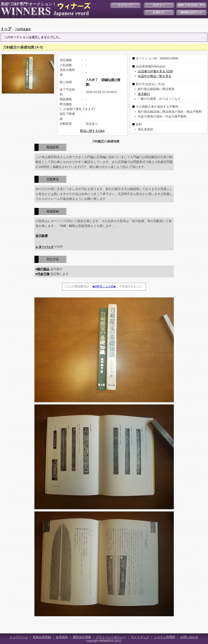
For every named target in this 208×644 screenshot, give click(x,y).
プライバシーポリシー (111, 637)
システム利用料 (165, 637)
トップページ (19, 637)
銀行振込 (43, 269)
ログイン (159, 5)
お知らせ (159, 12)
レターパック (45, 247)
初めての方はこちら (191, 5)
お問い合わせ (189, 637)
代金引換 (43, 274)
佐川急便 (42, 236)
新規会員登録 (42, 637)
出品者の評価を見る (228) (156, 71)
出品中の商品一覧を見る (155, 76)
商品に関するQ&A (92, 131)
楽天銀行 (144, 94)
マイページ (125, 5)
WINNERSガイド (191, 12)
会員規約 (62, 637)
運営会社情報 (82, 637)
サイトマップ (140, 637)
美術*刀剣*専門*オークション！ (45, 10)
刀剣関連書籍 (23, 29)
